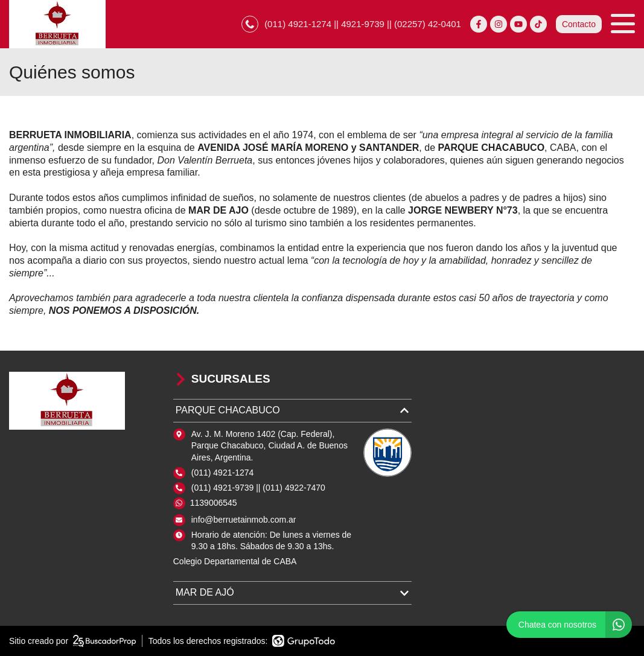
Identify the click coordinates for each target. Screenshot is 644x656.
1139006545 (214, 503)
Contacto (579, 24)
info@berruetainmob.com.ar (244, 520)
